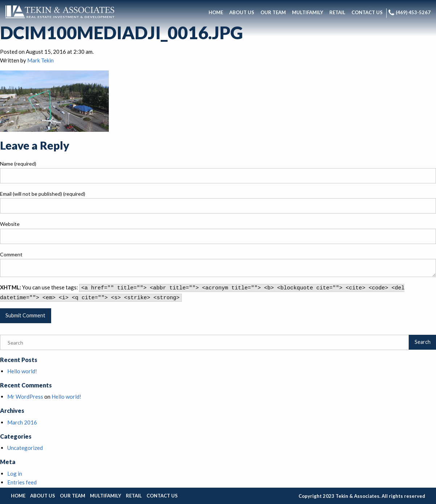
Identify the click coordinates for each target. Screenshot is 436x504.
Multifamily (106, 496)
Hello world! (22, 371)
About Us (43, 496)
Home (18, 496)
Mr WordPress (25, 397)
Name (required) (18, 164)
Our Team (73, 496)
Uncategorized (25, 448)
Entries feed (22, 482)
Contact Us (162, 496)
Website (10, 224)
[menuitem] (216, 13)
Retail (134, 496)
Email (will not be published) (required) (43, 194)
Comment (11, 254)
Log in (15, 473)
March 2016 (22, 422)
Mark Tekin (40, 60)
